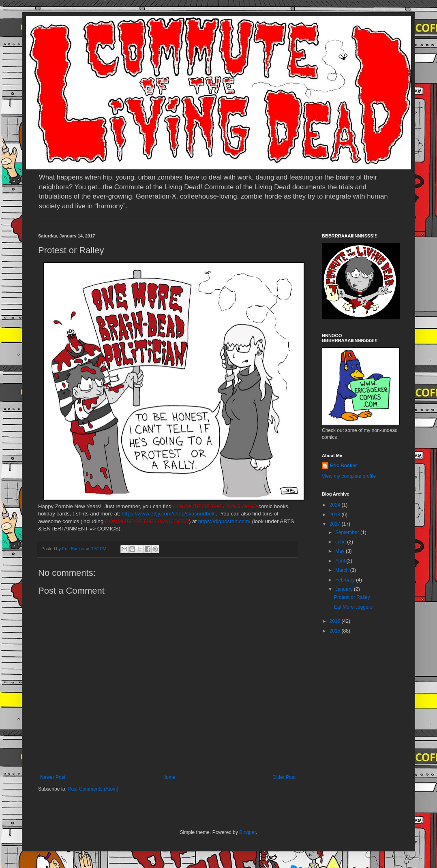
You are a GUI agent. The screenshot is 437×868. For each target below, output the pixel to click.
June (341, 542)
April (341, 561)
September (348, 532)
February (346, 580)
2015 (336, 631)
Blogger (247, 832)
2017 (336, 524)
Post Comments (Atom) (93, 789)
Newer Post (53, 777)
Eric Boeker (344, 466)
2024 (336, 505)
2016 (336, 621)
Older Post (284, 777)
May (341, 551)
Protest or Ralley (352, 597)
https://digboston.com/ (224, 521)
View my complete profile (349, 476)
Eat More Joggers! (354, 607)
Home (169, 777)
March (343, 570)
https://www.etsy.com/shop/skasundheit (168, 514)
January (345, 589)
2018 (336, 515)
